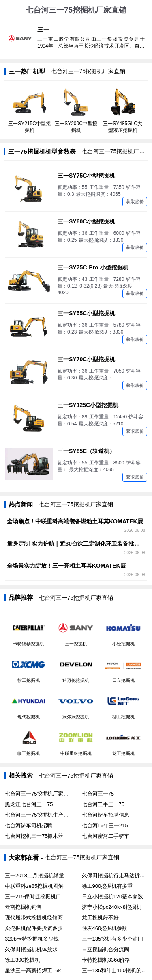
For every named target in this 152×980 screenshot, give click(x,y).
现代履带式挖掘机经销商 (34, 918)
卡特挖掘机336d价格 (106, 960)
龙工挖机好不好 (100, 918)
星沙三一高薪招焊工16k (33, 970)
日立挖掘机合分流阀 (106, 949)
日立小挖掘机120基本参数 (113, 897)
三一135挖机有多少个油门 (113, 939)
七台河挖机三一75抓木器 (34, 836)
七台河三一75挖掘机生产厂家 (39, 815)
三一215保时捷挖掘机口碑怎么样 (44, 897)
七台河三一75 (98, 794)
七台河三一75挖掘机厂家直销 (39, 794)
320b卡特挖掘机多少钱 (32, 939)
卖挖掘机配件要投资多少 (34, 928)
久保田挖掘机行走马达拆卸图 (116, 875)
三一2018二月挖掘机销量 (34, 875)
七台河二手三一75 (103, 804)
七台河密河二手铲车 (106, 836)
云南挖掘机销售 (23, 907)
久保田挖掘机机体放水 (31, 949)
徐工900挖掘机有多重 (107, 886)
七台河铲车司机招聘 (29, 825)
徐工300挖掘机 (22, 960)
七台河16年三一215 (105, 825)
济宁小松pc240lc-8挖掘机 (112, 907)
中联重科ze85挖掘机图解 (34, 886)
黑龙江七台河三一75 (29, 804)
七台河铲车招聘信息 (106, 815)
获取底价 (135, 202)
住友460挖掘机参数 (105, 928)
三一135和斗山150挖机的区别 (117, 970)
